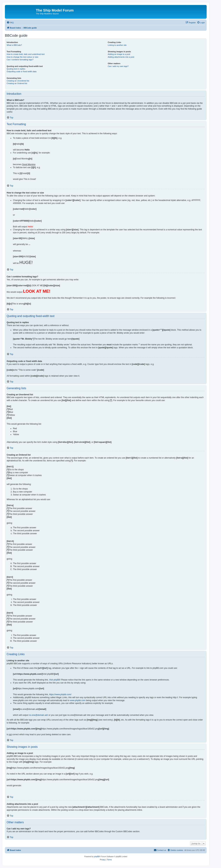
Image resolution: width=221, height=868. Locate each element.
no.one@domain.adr (38, 715)
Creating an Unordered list (18, 81)
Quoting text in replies (16, 69)
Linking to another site (117, 45)
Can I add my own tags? (118, 66)
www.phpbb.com (78, 700)
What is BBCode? (14, 45)
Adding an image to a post (119, 54)
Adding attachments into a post (121, 57)
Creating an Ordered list (17, 83)
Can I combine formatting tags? (20, 60)
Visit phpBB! (55, 680)
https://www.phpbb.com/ (60, 694)
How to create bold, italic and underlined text (26, 54)
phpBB (97, 857)
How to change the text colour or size (23, 57)
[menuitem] (10, 23)
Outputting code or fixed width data (22, 71)
